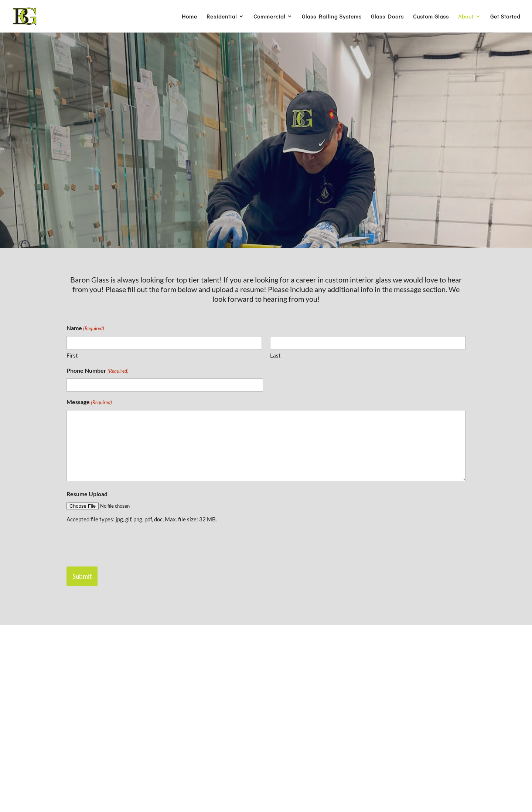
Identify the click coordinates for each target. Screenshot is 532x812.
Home (190, 17)
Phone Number (98, 371)
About (466, 17)
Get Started (505, 17)
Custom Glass (431, 17)
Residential (222, 17)
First (72, 355)
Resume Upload (87, 494)
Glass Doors (387, 17)
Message (89, 403)
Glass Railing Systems (332, 17)
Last (275, 355)
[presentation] (123, 544)
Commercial (269, 17)
